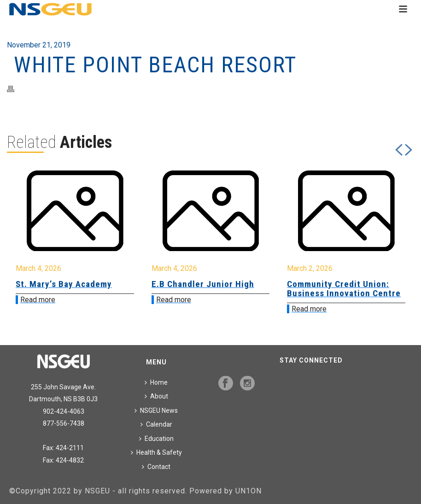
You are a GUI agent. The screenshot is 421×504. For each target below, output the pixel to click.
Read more (38, 300)
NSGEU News (156, 410)
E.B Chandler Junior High (203, 284)
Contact (156, 467)
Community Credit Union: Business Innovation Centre (344, 289)
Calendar (156, 424)
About (156, 396)
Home (156, 382)
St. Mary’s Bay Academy (64, 284)
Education (156, 439)
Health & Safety (156, 452)
